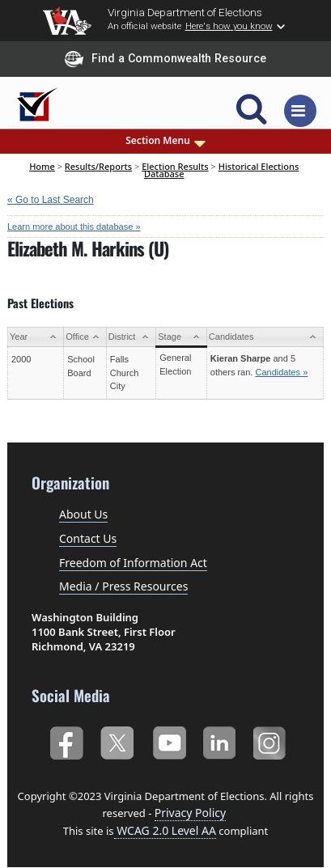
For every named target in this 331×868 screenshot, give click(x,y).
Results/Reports (98, 166)
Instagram (272, 741)
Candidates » (281, 372)
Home (42, 166)
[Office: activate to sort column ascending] (85, 337)
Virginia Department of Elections (185, 12)
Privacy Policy (190, 813)
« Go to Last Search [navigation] (51, 200)
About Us (83, 514)
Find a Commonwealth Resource (165, 59)
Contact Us (88, 538)
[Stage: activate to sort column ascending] (182, 337)
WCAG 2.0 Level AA (165, 830)
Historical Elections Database (221, 169)
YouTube (169, 741)
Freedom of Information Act (133, 563)
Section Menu (165, 141)
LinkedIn (220, 741)
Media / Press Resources (123, 586)
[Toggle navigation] (300, 111)
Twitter (117, 741)
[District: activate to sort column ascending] (131, 337)
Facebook (66, 741)
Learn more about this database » (74, 227)
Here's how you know (229, 26)
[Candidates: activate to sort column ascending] (265, 337)
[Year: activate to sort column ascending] (36, 337)
